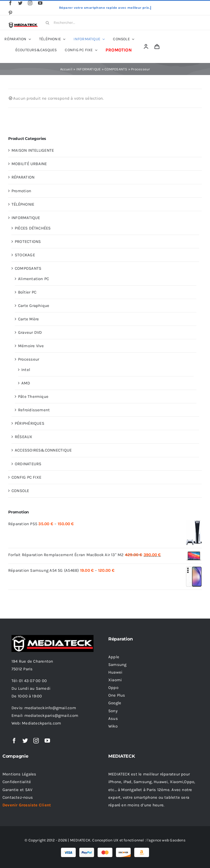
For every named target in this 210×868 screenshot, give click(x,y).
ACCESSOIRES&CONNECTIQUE (43, 450)
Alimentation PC (33, 279)
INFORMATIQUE (89, 69)
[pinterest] (10, 13)
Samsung (117, 665)
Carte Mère (28, 319)
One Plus (117, 695)
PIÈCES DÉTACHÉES (33, 228)
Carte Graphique (34, 306)
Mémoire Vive (31, 346)
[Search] (48, 23)
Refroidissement (34, 410)
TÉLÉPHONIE (23, 204)
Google (115, 703)
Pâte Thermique (33, 396)
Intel (26, 370)
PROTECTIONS (28, 242)
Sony (113, 711)
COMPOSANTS (116, 69)
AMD (26, 383)
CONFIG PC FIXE (26, 477)
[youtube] (40, 3)
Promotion (21, 191)
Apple (114, 657)
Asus (113, 718)
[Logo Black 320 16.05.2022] (23, 24)
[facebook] (10, 3)
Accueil (66, 69)
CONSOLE (20, 491)
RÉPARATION (23, 177)
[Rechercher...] (63, 23)
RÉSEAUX (24, 437)
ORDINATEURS (28, 464)
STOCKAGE (25, 255)
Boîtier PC (27, 292)
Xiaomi (115, 680)
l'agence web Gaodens (166, 840)
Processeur (29, 359)
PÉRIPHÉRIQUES (30, 423)
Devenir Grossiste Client (27, 805)
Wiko (113, 726)
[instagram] (30, 3)
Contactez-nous (18, 797)
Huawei (115, 672)
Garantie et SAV (17, 790)
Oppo (113, 688)
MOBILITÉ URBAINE (29, 164)
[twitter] (20, 3)
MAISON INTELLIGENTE (33, 150)
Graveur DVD (30, 332)
